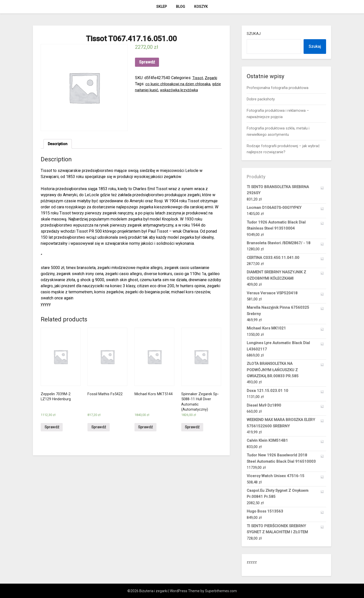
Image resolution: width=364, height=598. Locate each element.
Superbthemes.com (221, 591)
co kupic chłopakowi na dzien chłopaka (179, 84)
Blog (180, 7)
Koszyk (201, 7)
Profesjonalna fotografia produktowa (278, 88)
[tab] (59, 144)
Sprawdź (147, 62)
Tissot (198, 78)
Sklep (162, 7)
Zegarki (212, 78)
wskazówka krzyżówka (193, 90)
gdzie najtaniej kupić (153, 90)
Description (59, 144)
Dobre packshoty (261, 99)
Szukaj (254, 34)
